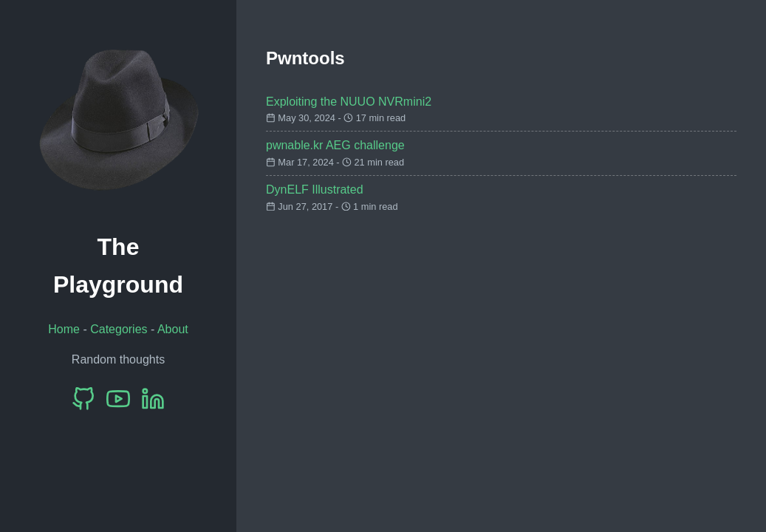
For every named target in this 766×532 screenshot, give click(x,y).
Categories (119, 329)
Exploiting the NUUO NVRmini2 (349, 102)
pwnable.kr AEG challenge (335, 145)
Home (64, 329)
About (173, 329)
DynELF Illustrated (315, 190)
